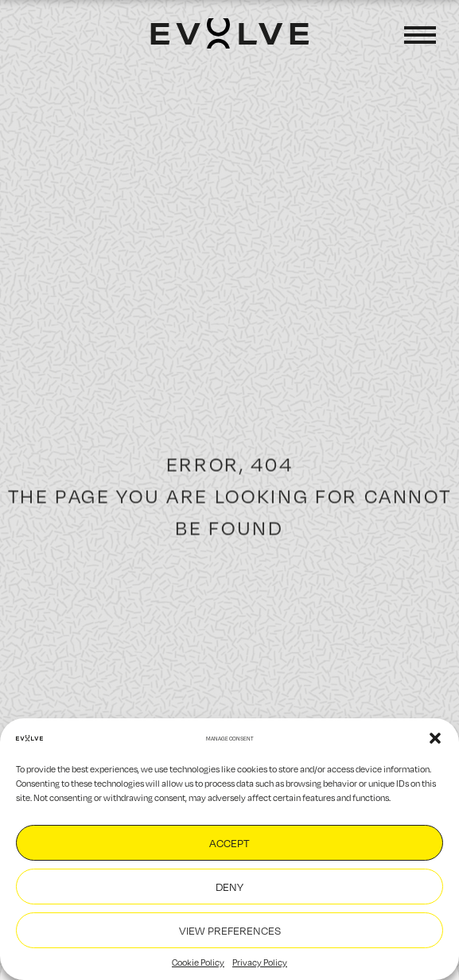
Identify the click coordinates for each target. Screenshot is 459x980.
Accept (229, 843)
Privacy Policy (260, 962)
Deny (229, 887)
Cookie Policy (198, 962)
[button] (435, 738)
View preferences (230, 930)
